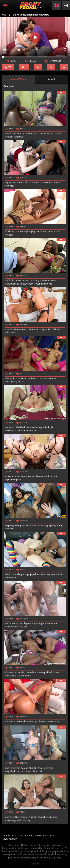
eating (42, 673)
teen (51, 722)
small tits (42, 232)
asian (26, 525)
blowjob (10, 186)
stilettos (56, 183)
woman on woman (27, 431)
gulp (8, 183)
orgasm (10, 235)
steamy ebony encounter (44, 281)
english (10, 529)
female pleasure (35, 476)
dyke (59, 574)
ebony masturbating (28, 134)
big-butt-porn (39, 624)
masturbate (54, 232)
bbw (59, 134)
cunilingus (19, 574)
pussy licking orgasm (17, 817)
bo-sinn (25, 627)
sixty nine (50, 574)
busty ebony (27, 284)
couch (9, 137)
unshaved (11, 134)
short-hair (34, 183)
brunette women (48, 379)
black (9, 574)
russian (33, 817)
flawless (43, 722)
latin (58, 722)
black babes (53, 673)
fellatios (57, 330)
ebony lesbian (47, 134)
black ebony (25, 676)
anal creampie (46, 768)
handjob (10, 379)
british (34, 525)
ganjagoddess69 (35, 574)
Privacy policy (9, 839)
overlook (46, 183)
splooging (30, 232)
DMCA (41, 836)
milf (20, 820)
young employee (44, 284)
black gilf (49, 427)
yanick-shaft (12, 627)
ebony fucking (35, 427)
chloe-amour (20, 330)
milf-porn (11, 624)
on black (11, 427)
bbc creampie (13, 768)
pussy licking (57, 525)
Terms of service (25, 836)
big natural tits (29, 673)
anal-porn (53, 624)
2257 (50, 836)
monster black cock (33, 771)
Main (5, 15)
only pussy (12, 382)
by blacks (11, 431)
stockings (22, 379)
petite (20, 232)
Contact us (8, 836)
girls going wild (14, 480)
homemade (20, 722)
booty (27, 820)
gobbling (33, 379)
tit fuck (10, 281)
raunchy (32, 722)
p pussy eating (14, 525)
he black (21, 427)
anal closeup (13, 284)
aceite (9, 722)
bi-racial (19, 137)
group (25, 768)
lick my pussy (13, 673)
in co (22, 382)
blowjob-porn (24, 624)
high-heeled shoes (48, 817)
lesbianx (10, 232)
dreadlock (11, 578)
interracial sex (23, 281)
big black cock (13, 771)
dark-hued (11, 333)
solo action (51, 476)
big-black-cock (20, 183)
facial (9, 330)
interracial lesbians (16, 476)
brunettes (34, 330)
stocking (44, 525)
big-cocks (46, 330)
